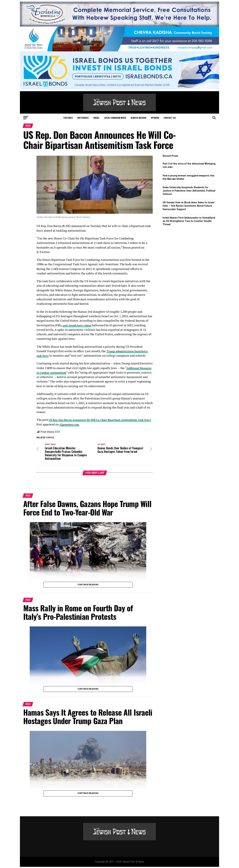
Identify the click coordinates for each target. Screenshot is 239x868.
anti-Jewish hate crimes (78, 325)
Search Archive (139, 118)
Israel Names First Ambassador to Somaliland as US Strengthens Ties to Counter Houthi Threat (189, 221)
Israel (96, 118)
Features (68, 118)
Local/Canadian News (115, 118)
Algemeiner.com (78, 424)
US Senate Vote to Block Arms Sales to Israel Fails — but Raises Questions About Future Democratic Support (188, 206)
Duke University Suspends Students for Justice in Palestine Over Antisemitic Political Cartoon (189, 191)
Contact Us (170, 118)
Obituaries (83, 118)
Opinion (155, 118)
